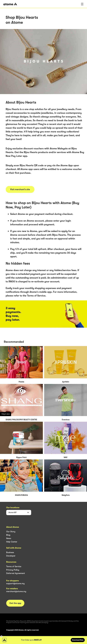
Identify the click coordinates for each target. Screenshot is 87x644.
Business (10, 552)
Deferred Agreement (16, 573)
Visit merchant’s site (20, 189)
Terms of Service (14, 566)
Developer (11, 556)
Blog (8, 535)
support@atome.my (15, 583)
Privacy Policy (13, 570)
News (9, 538)
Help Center (12, 542)
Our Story (11, 532)
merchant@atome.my (16, 591)
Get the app (15, 603)
